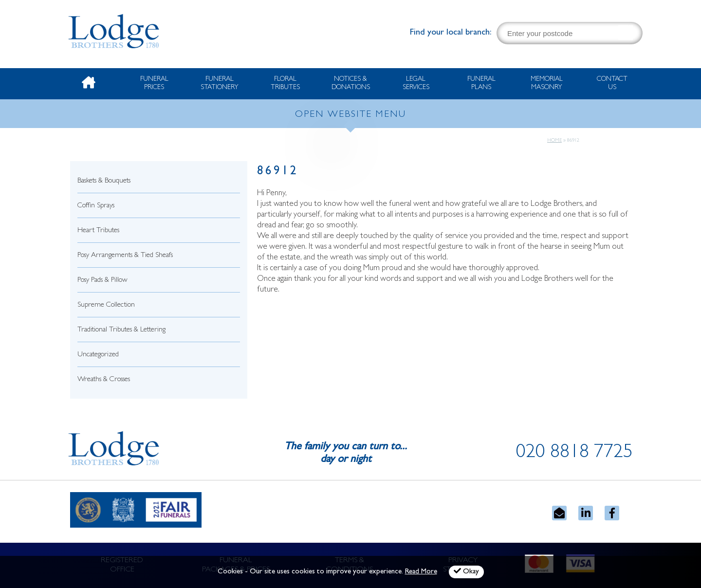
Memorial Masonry (547, 83)
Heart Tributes (98, 231)
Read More (421, 572)
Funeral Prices (154, 83)
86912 (278, 172)
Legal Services (416, 83)
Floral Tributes (285, 83)
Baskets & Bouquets (104, 181)
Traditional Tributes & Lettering (121, 330)
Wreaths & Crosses (104, 380)
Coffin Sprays (96, 206)
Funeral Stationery (220, 83)
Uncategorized (98, 355)
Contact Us (612, 83)
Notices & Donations (351, 83)
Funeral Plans (481, 83)
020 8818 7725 (574, 454)
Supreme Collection (106, 305)
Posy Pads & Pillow (102, 281)
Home (554, 141)
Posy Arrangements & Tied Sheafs (125, 256)
